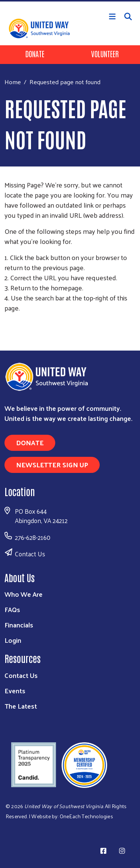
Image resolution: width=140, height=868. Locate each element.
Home (13, 82)
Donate (35, 54)
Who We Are (24, 594)
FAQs (12, 609)
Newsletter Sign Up (52, 464)
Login (13, 640)
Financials (19, 625)
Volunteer (105, 54)
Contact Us (30, 554)
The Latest (21, 706)
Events (15, 690)
